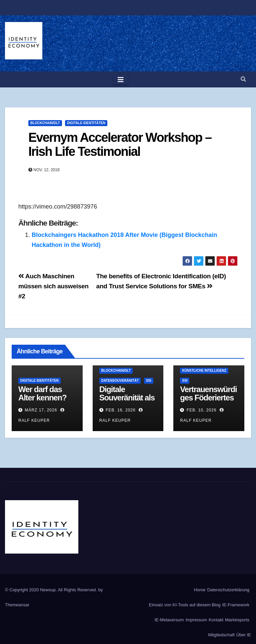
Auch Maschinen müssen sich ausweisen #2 (53, 286)
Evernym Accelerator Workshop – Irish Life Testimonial (120, 144)
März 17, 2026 (41, 410)
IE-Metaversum (169, 620)
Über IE (244, 635)
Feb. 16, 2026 (121, 410)
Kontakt (216, 620)
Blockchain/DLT (45, 123)
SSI (149, 381)
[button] (243, 79)
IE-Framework (236, 605)
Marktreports (237, 620)
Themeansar (17, 605)
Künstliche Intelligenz (204, 371)
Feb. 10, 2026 (202, 410)
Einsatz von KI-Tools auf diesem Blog (185, 605)
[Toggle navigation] (121, 79)
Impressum (196, 620)
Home (200, 590)
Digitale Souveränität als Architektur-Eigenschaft (127, 402)
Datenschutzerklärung (228, 590)
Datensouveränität (120, 381)
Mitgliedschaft (221, 635)
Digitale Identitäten (86, 123)
